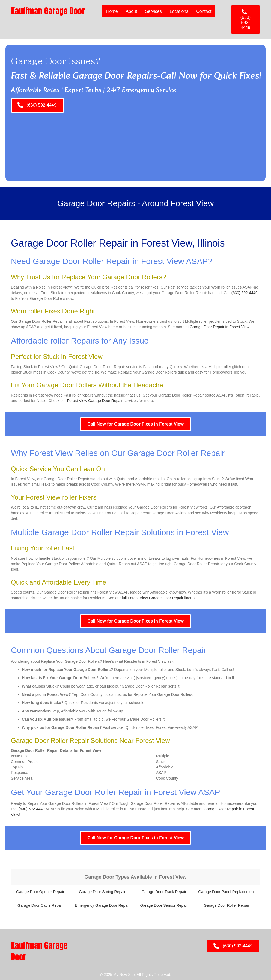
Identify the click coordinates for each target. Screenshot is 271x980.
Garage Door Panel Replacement (226, 892)
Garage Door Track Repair (164, 892)
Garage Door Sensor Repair (164, 905)
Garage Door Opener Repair (40, 892)
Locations (179, 11)
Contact (204, 11)
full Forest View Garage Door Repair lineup (158, 598)
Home (112, 11)
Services (153, 11)
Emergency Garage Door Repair (102, 905)
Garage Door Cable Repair (40, 905)
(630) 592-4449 (245, 293)
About (132, 11)
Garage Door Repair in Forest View (220, 327)
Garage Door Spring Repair (102, 892)
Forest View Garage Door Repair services (102, 401)
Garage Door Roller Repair (227, 905)
